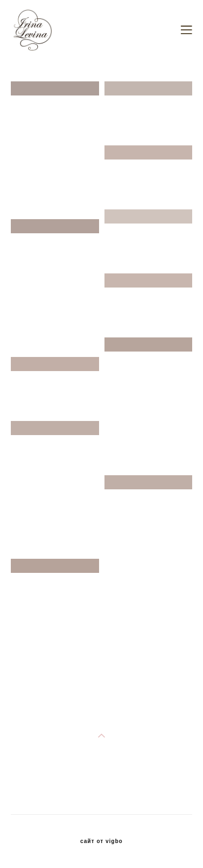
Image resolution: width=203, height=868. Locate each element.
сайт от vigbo (101, 841)
